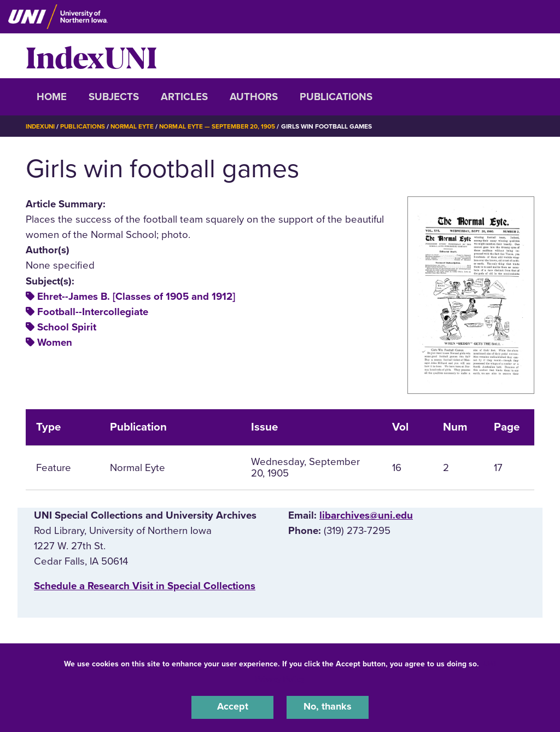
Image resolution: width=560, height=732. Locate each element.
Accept (232, 707)
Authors (254, 97)
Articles (184, 97)
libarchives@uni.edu (366, 515)
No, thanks (328, 707)
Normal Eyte (136, 126)
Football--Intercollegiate (93, 312)
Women (55, 342)
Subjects (114, 97)
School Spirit (67, 327)
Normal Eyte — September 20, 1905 (223, 126)
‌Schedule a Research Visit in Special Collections (145, 586)
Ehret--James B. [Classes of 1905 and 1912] (136, 297)
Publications (336, 97)
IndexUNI (91, 56)
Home (52, 97)
